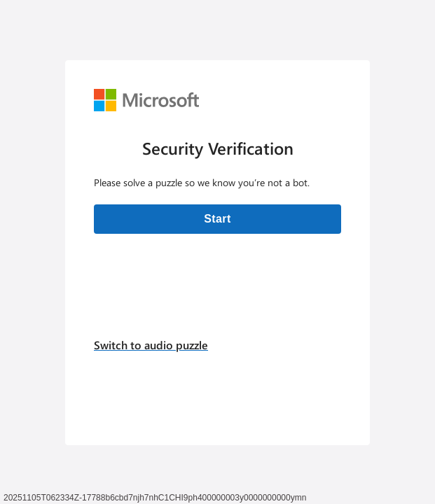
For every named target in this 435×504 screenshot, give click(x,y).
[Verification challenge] (217, 253)
